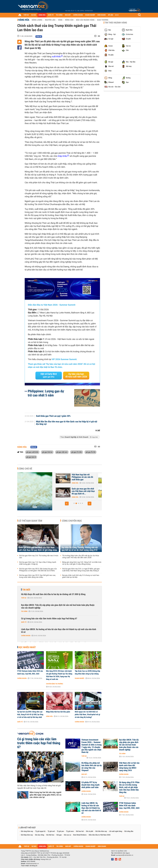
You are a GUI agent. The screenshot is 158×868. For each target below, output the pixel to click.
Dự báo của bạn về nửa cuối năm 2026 (76, 375)
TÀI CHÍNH (59, 15)
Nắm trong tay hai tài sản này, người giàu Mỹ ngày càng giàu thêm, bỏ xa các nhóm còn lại (45, 795)
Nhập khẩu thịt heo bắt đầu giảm (58, 712)
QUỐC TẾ (51, 15)
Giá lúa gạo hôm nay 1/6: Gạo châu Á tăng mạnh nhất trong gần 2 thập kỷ (38, 563)
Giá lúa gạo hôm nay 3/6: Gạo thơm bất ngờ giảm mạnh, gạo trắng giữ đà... (73, 491)
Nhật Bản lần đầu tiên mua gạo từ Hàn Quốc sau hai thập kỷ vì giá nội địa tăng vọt (67, 423)
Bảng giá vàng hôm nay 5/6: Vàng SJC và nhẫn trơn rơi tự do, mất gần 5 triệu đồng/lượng (82, 563)
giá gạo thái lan (47, 452)
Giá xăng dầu (129, 831)
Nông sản (69, 20)
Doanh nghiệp (79, 678)
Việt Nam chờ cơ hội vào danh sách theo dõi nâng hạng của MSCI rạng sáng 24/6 (129, 767)
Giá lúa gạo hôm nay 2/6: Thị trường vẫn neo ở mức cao (39, 557)
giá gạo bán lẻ (31, 457)
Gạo (35, 507)
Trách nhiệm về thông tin (29, 866)
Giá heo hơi (80, 831)
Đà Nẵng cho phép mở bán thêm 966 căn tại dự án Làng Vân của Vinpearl (92, 767)
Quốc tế (24, 622)
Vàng (60, 20)
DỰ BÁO (34, 15)
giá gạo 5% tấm (76, 452)
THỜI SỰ (26, 15)
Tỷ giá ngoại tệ (40, 831)
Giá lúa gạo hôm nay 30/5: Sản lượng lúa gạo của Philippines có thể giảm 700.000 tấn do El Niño (38, 570)
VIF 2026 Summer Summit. (64, 359)
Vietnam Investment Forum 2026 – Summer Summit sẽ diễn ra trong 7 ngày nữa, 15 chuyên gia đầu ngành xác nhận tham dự (91, 746)
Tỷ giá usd (51, 831)
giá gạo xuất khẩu (32, 452)
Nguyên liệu (50, 20)
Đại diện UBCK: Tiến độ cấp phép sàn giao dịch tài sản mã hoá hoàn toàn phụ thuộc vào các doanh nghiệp (58, 606)
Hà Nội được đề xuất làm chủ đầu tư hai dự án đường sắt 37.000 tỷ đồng (53, 594)
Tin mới (26, 590)
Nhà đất (84, 774)
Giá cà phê (89, 831)
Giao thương (103, 20)
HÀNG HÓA (42, 15)
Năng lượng (37, 20)
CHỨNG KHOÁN (78, 15)
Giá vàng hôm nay (27, 831)
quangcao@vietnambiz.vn (125, 855)
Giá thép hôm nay (27, 835)
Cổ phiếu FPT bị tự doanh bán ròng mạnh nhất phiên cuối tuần (90, 785)
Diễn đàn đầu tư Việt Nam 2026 (100, 835)
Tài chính (24, 611)
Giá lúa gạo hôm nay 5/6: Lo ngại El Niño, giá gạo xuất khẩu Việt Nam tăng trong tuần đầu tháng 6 (81, 570)
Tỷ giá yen (60, 831)
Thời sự (24, 598)
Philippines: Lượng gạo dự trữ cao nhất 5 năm (46, 393)
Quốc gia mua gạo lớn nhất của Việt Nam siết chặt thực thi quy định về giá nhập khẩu (38, 549)
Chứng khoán (26, 636)
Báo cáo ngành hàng (85, 20)
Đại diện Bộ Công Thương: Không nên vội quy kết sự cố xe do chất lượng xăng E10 (80, 549)
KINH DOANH (102, 15)
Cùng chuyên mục (72, 521)
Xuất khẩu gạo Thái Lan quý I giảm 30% (53, 416)
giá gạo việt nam (62, 452)
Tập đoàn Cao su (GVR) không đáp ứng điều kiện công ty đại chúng (87, 672)
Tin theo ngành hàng (116, 23)
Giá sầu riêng (40, 835)
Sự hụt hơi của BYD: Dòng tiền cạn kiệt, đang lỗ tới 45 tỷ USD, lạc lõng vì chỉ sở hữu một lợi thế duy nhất (30, 714)
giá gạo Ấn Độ (90, 452)
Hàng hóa (24, 20)
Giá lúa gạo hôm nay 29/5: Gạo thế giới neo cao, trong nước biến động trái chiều (37, 576)
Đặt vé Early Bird (49, 375)
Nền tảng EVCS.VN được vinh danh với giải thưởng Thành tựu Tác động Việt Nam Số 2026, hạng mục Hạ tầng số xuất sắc (59, 675)
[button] (67, 504)
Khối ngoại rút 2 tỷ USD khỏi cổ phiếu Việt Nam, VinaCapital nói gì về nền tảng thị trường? (87, 714)
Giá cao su (68, 835)
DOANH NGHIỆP (90, 15)
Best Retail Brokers (80, 835)
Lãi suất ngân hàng (116, 831)
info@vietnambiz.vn (32, 864)
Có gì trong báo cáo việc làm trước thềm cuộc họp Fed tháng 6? (49, 619)
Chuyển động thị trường (54, 684)
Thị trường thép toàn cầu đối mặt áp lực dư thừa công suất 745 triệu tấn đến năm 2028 (81, 557)
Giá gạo (59, 835)
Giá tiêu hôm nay (101, 831)
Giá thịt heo (50, 835)
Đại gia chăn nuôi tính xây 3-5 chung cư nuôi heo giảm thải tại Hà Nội (81, 576)
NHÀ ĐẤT (68, 15)
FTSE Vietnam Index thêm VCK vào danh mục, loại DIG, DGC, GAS (30, 672)
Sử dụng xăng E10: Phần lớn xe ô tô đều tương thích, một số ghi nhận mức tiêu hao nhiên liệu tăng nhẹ (129, 787)
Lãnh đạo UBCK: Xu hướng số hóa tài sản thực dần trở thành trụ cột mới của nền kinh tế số (59, 631)
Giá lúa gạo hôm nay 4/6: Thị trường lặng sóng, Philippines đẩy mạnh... (75, 477)
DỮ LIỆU (111, 15)
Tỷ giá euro (70, 831)
